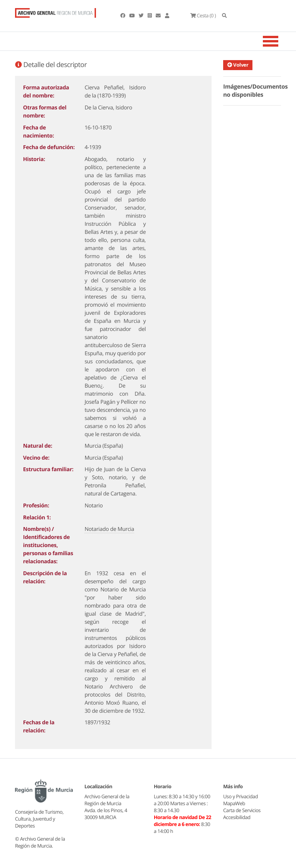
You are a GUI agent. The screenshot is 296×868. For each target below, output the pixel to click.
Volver (238, 65)
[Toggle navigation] (280, 41)
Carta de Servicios (242, 810)
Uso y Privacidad (240, 796)
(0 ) (203, 15)
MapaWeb (234, 803)
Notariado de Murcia (109, 529)
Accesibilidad (237, 817)
